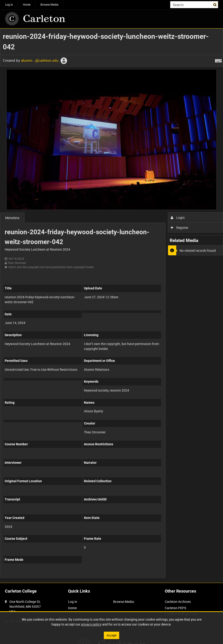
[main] (111, 306)
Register (180, 228)
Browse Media (49, 4)
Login (178, 218)
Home (27, 4)
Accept (112, 635)
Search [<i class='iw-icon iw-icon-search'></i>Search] (215, 4)
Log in (9, 4)
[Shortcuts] (218, 60)
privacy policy (91, 624)
